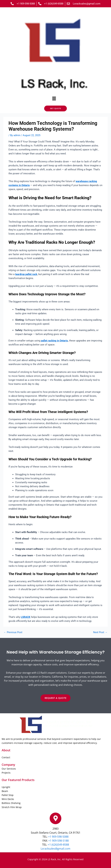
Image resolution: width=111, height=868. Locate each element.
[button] (54, 99)
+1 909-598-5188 (58, 841)
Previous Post (13, 632)
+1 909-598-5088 (58, 837)
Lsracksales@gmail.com (55, 849)
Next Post (100, 632)
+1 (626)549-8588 (58, 845)
